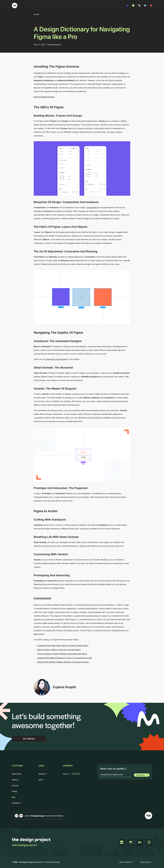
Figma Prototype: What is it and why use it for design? (59, 650)
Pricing (14, 791)
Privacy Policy (146, 862)
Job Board (17, 803)
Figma (122, 73)
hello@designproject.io (25, 845)
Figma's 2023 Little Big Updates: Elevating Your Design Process (63, 662)
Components (92, 208)
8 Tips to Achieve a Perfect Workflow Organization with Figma (62, 654)
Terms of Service (126, 862)
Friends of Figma (38, 816)
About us (15, 780)
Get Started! (29, 739)
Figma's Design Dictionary (44, 97)
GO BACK (37, 14)
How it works (16, 774)
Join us (66, 774)
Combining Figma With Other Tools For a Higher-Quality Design (63, 646)
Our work (15, 785)
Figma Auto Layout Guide (56, 359)
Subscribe (142, 775)
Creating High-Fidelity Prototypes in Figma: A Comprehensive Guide (65, 658)
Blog (13, 797)
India (41, 780)
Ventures (43, 774)
